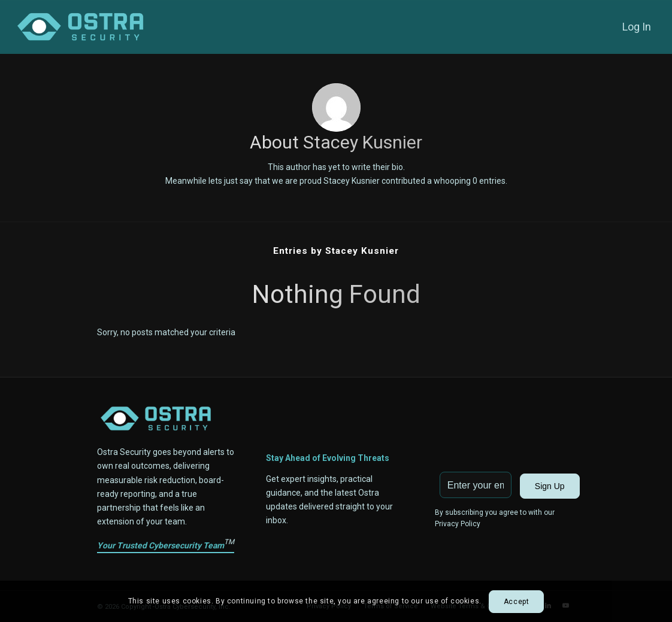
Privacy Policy (458, 524)
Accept (517, 602)
